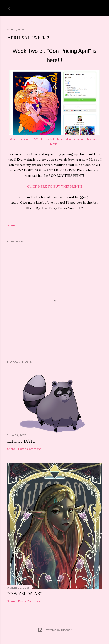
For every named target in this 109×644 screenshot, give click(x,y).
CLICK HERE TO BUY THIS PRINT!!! (54, 186)
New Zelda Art (25, 593)
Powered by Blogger (54, 630)
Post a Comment (30, 449)
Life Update (21, 441)
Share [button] (11, 225)
